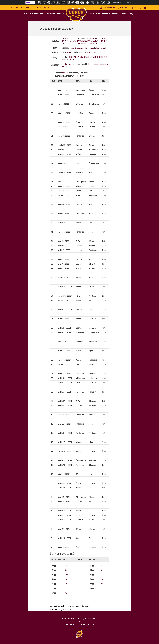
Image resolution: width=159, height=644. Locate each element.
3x (102, 570)
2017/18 (65, 41)
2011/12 (65, 43)
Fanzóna (104, 14)
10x (102, 579)
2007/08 (96, 43)
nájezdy (90, 64)
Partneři (123, 14)
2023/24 (65, 38)
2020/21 (88, 38)
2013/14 (96, 41)
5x (66, 570)
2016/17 (73, 41)
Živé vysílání (124, 8)
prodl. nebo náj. (100, 64)
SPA (63, 60)
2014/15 (88, 41)
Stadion (42, 14)
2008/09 (88, 43)
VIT (70, 60)
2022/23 (73, 38)
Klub (23, 14)
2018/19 (104, 38)
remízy (72, 64)
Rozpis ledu (110, 8)
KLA (78, 57)
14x (67, 579)
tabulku (65, 73)
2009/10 (81, 43)
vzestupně (91, 52)
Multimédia (114, 14)
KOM (81, 57)
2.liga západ (80, 48)
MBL (94, 57)
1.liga (72, 48)
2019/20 (96, 38)
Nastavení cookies (71, 625)
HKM (74, 57)
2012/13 (104, 41)
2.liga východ (100, 48)
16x (67, 575)
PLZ (105, 57)
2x (102, 566)
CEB (70, 57)
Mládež (35, 14)
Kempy (130, 14)
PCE (102, 57)
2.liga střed (90, 48)
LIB (88, 57)
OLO (98, 57)
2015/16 (81, 41)
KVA (85, 57)
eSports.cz (91, 625)
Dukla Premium (94, 14)
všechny (65, 64)
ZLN (73, 60)
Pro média (51, 14)
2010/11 (73, 43)
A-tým (29, 14)
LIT (91, 57)
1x (66, 566)
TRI (67, 60)
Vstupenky (60, 14)
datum (69, 52)
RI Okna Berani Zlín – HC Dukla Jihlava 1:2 (34, 8)
